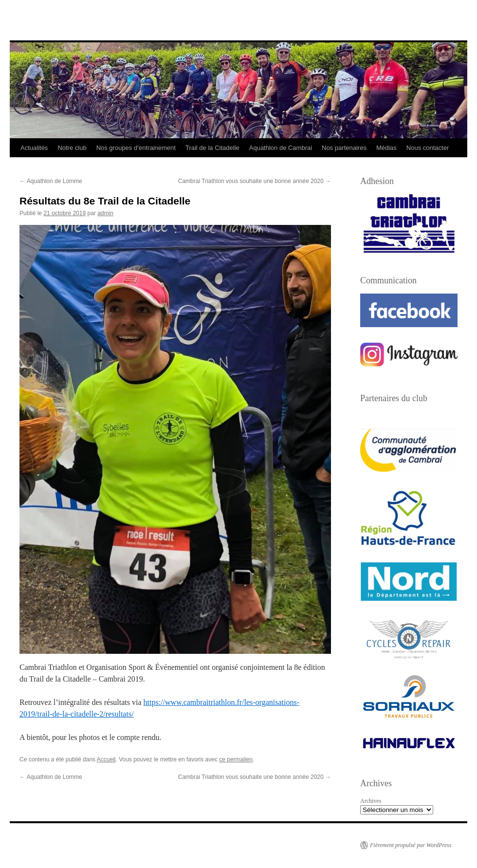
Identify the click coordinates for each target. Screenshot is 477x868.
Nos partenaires (344, 148)
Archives (371, 801)
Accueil (106, 759)
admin (105, 213)
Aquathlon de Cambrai (281, 148)
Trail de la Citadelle (212, 148)
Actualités (34, 148)
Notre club (72, 148)
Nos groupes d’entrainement (136, 148)
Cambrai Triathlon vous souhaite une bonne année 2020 (255, 181)
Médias (386, 148)
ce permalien (236, 759)
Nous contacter (428, 148)
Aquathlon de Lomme (51, 181)
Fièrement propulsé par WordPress (411, 845)
